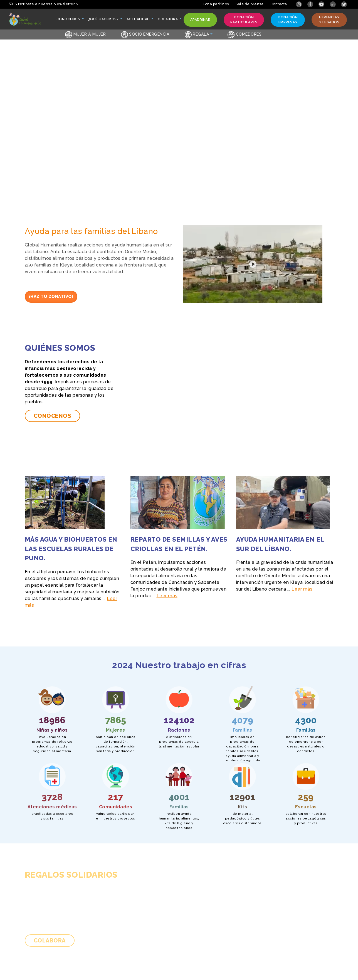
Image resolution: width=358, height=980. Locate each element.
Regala (197, 34)
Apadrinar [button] (200, 21)
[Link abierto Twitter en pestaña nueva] (344, 4)
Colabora (50, 940)
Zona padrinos (216, 4)
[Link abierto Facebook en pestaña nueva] (311, 4)
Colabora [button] (168, 21)
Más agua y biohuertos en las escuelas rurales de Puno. (71, 549)
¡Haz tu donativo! (51, 297)
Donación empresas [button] (287, 20)
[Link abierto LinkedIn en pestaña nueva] (333, 4)
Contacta (279, 4)
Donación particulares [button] (244, 20)
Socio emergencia (145, 34)
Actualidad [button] (139, 21)
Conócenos (53, 416)
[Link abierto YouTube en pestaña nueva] (322, 4)
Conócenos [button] (69, 21)
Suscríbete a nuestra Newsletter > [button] (43, 4)
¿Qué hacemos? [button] (104, 21)
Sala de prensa (250, 4)
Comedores (245, 34)
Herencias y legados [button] (329, 20)
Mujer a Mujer (85, 34)
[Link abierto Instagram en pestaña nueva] (299, 4)
